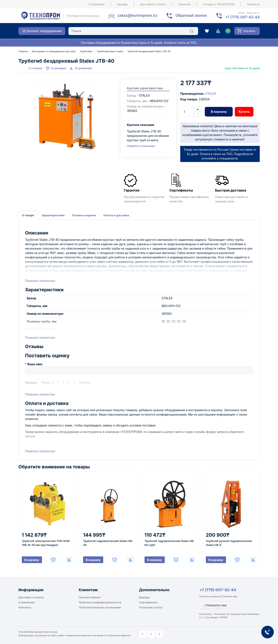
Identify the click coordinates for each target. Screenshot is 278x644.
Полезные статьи (151, 607)
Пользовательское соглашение (100, 607)
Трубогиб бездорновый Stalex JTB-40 (149, 51)
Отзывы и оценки (84, 215)
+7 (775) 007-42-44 (218, 590)
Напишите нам (215, 605)
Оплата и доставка (116, 215)
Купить (244, 112)
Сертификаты (148, 602)
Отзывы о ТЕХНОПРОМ (219, 4)
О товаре (28, 215)
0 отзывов (36, 68)
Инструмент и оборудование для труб (54, 51)
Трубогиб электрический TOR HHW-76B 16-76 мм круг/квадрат (46, 543)
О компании (96, 4)
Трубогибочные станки (110, 51)
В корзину (219, 112)
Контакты (253, 4)
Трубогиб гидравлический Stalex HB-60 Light (170, 543)
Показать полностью (40, 281)
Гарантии (184, 4)
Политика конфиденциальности (100, 602)
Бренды (122, 4)
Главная (23, 51)
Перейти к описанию (141, 146)
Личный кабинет (90, 597)
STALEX (211, 94)
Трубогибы (86, 51)
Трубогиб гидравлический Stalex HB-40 (108, 543)
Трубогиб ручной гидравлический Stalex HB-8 (229, 543)
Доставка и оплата (153, 4)
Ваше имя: (35, 364)
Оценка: (31, 383)
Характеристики (53, 215)
